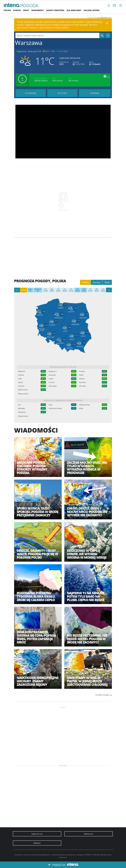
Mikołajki (22, 408)
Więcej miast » (23, 394)
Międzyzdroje (84, 405)
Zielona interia (92, 10)
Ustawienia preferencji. (59, 855)
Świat (26, 10)
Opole (20, 382)
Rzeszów (82, 382)
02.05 (77, 290)
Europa (17, 10)
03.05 (84, 290)
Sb (30, 290)
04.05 (90, 290)
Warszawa (53, 386)
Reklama (37, 843)
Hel (19, 405)
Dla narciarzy (74, 10)
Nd (38, 290)
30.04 (65, 290)
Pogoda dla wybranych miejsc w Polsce (63, 400)
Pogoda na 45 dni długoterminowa (62, 93)
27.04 (45, 290)
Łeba (51, 405)
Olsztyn (82, 379)
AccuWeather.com (104, 17)
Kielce (81, 375)
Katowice (52, 375)
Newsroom (88, 834)
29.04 (58, 290)
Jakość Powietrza (55, 10)
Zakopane (22, 412)
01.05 (71, 290)
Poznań (52, 382)
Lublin (51, 379)
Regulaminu (47, 855)
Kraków (82, 371)
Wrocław (82, 386)
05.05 (97, 290)
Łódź (20, 379)
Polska (7, 10)
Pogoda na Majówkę (95, 93)
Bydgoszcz (53, 371)
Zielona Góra (23, 390)
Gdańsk (21, 375)
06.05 (103, 290)
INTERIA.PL (89, 855)
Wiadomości (38, 10)
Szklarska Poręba (55, 408)
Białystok (22, 371)
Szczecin (21, 386)
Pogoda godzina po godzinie (31, 93)
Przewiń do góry (103, 695)
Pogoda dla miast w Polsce (63, 367)
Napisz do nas (37, 834)
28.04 (52, 290)
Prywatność (71, 855)
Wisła (81, 408)
